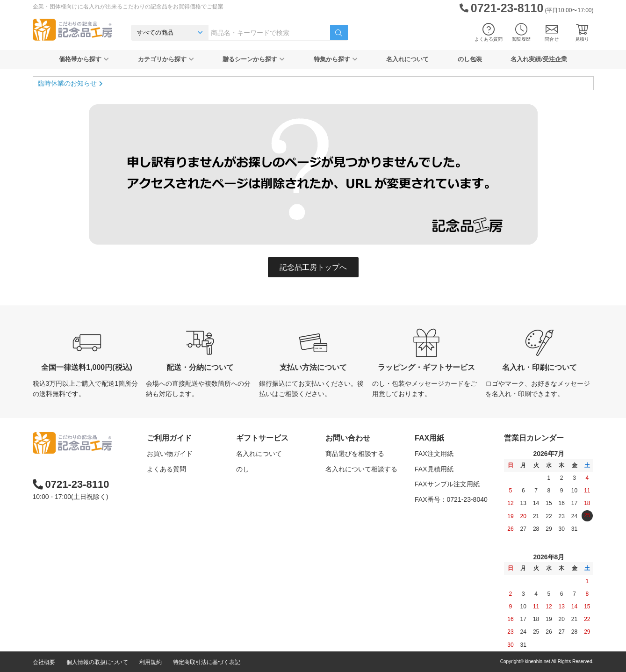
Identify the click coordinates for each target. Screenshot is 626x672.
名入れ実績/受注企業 (539, 59)
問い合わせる (345, 499)
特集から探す (336, 59)
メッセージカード (262, 499)
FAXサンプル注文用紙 (447, 484)
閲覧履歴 (521, 33)
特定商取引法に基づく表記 (207, 662)
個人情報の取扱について (97, 662)
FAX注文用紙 (434, 454)
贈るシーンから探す (254, 59)
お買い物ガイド (170, 454)
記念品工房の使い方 (176, 499)
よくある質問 (489, 33)
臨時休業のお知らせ (67, 83)
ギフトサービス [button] (262, 438)
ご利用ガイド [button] (169, 438)
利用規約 (151, 662)
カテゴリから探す (166, 59)
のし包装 (470, 59)
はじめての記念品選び (180, 484)
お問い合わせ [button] (348, 438)
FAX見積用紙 (434, 469)
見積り (582, 33)
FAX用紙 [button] (429, 438)
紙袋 (243, 514)
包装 (243, 484)
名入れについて (407, 59)
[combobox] (269, 33)
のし (243, 469)
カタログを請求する (355, 484)
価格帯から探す (84, 59)
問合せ (552, 33)
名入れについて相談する (361, 469)
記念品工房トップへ (313, 267)
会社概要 (44, 662)
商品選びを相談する (355, 454)
